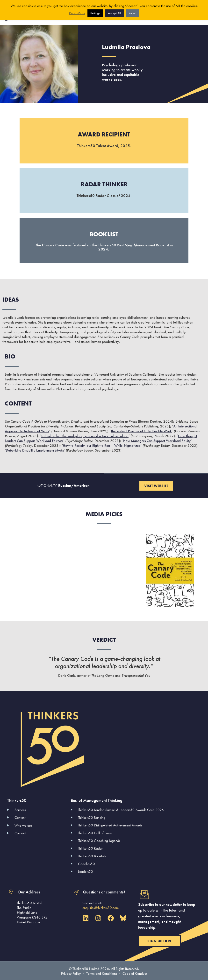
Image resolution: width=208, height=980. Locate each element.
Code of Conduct (135, 973)
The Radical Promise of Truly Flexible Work (141, 431)
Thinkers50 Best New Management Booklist (133, 245)
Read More (77, 13)
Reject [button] (133, 13)
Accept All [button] (114, 13)
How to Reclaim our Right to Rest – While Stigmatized (102, 445)
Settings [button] (95, 13)
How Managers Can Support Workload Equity (157, 440)
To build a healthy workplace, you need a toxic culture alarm (85, 435)
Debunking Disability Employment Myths (35, 450)
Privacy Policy (71, 973)
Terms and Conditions (102, 973)
